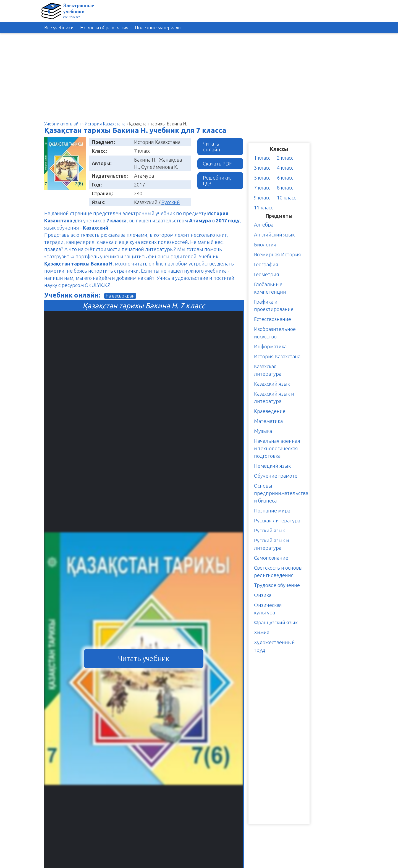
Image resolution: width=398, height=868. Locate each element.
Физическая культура (268, 609)
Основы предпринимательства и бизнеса (281, 493)
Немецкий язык (272, 466)
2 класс (285, 158)
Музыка (263, 431)
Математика (268, 421)
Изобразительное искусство (275, 333)
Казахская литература (268, 370)
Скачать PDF (217, 164)
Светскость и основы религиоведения (278, 571)
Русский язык (269, 530)
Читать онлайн (212, 147)
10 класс (286, 198)
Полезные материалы (158, 27)
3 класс (262, 168)
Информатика (270, 346)
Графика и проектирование (274, 305)
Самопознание (271, 558)
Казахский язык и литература (274, 397)
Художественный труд (274, 646)
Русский (171, 202)
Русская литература (277, 520)
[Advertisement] (373, 119)
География (266, 264)
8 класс (285, 188)
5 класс (262, 178)
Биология (265, 244)
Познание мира (272, 511)
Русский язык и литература (272, 544)
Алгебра (264, 225)
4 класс (285, 168)
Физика (263, 595)
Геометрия (267, 274)
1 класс (262, 158)
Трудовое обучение (277, 585)
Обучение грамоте (276, 476)
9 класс (262, 198)
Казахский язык (272, 384)
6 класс (285, 178)
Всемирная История (277, 254)
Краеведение (270, 411)
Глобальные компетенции (270, 288)
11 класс (264, 207)
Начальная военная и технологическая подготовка (277, 448)
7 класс (262, 188)
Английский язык (274, 235)
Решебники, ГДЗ (217, 181)
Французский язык (276, 622)
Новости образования (104, 27)
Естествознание (273, 319)
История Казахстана (277, 356)
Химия (262, 632)
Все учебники (59, 27)
